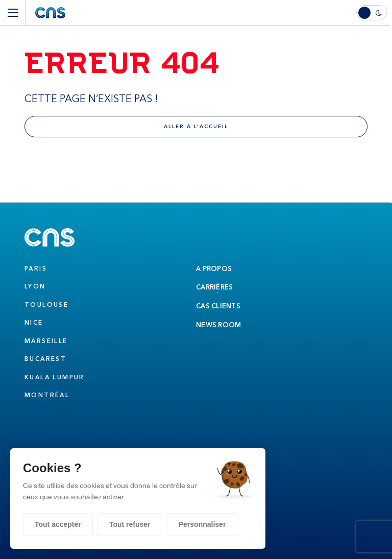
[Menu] (13, 13)
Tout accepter (58, 524)
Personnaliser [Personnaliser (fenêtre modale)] (202, 524)
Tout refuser (130, 524)
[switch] (374, 13)
